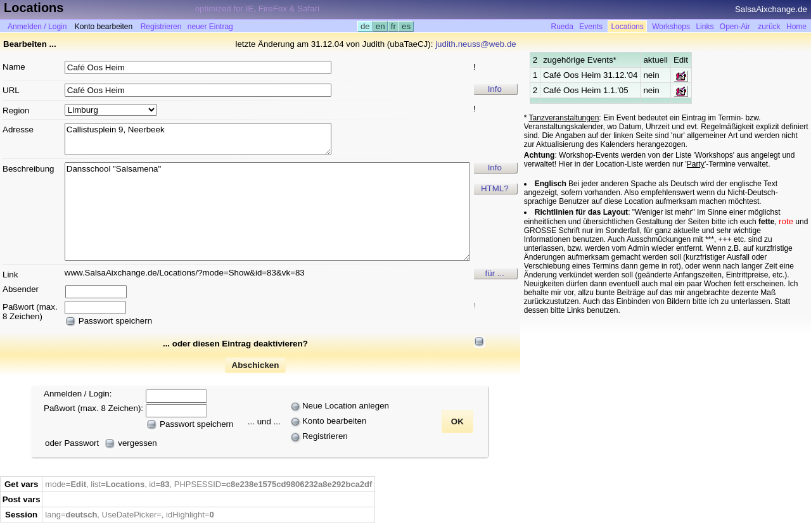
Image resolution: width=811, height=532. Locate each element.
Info (495, 89)
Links (705, 27)
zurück (769, 27)
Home (796, 27)
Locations (627, 27)
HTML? (495, 188)
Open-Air (735, 27)
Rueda (562, 27)
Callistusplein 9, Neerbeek (198, 139)
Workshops (671, 27)
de (365, 26)
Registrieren (161, 27)
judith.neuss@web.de (476, 44)
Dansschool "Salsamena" (267, 212)
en (380, 26)
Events (591, 27)
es (406, 26)
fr (393, 26)
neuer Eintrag (210, 27)
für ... (495, 273)
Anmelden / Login (37, 27)
